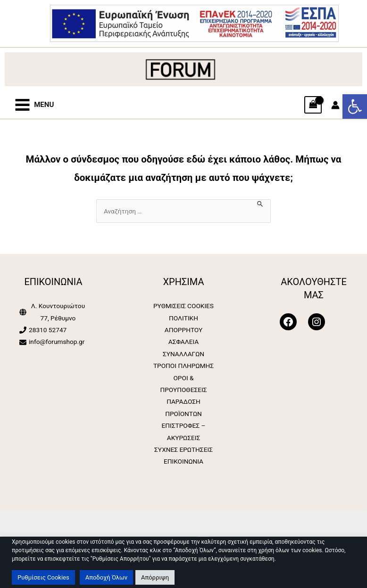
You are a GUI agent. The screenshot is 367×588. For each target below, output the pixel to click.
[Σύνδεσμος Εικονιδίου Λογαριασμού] (335, 105)
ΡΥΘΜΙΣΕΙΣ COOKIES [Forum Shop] (183, 306)
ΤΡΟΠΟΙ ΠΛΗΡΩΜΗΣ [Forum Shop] (183, 366)
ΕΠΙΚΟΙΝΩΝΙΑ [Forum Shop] (183, 461)
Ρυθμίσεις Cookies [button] (43, 577)
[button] (355, 106)
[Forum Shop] (194, 23)
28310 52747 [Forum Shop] (48, 330)
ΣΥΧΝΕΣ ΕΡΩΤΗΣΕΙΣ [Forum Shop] (183, 449)
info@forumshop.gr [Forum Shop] (57, 342)
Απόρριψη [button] (155, 577)
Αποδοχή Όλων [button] (106, 577)
